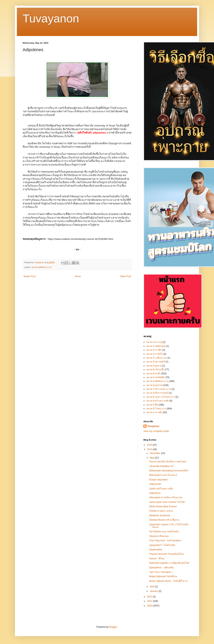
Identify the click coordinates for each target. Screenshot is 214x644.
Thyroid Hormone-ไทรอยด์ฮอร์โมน (167, 554)
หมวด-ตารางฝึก (154, 412)
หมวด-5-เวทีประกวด (157, 358)
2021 (150, 601)
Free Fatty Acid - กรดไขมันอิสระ (165, 541)
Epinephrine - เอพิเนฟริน (162, 568)
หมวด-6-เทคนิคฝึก (156, 377)
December (155, 453)
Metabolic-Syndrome (160, 515)
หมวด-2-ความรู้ (154, 342)
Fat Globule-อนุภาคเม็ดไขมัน (164, 532)
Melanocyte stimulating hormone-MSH (169, 471)
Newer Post (30, 276)
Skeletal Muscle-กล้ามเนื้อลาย (164, 520)
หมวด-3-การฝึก (154, 350)
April (152, 587)
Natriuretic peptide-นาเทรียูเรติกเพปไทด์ (169, 563)
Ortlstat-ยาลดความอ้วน (161, 511)
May (152, 458)
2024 (150, 449)
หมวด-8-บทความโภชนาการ (161, 397)
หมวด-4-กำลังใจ (155, 354)
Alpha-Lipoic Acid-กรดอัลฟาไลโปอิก (167, 502)
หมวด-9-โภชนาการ (156, 409)
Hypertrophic (156, 550)
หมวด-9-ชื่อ (152, 405)
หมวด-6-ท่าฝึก (154, 374)
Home (78, 276)
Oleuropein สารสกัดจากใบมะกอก (166, 497)
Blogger (113, 627)
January (154, 591)
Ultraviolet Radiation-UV (161, 466)
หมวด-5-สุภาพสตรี (156, 362)
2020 (150, 606)
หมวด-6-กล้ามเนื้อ (155, 370)
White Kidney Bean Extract (163, 506)
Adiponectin (155, 484)
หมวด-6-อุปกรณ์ (154, 385)
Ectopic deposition (158, 480)
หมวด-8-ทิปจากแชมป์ (157, 393)
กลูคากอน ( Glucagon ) (161, 572)
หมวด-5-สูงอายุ (154, 366)
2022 (150, 597)
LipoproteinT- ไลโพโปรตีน (162, 545)
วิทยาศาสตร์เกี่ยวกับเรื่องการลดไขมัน (168, 462)
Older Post (126, 276)
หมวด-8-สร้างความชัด (158, 401)
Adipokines (155, 493)
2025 (150, 445)
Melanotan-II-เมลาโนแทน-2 (163, 475)
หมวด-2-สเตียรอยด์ (156, 346)
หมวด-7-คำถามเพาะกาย (159, 389)
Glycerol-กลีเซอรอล (159, 536)
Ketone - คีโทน (157, 559)
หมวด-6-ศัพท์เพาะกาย (41, 267)
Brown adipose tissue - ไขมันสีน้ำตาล (168, 581)
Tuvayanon (51, 18)
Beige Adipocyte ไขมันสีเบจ (163, 576)
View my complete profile (156, 431)
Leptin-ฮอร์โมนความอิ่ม (161, 489)
